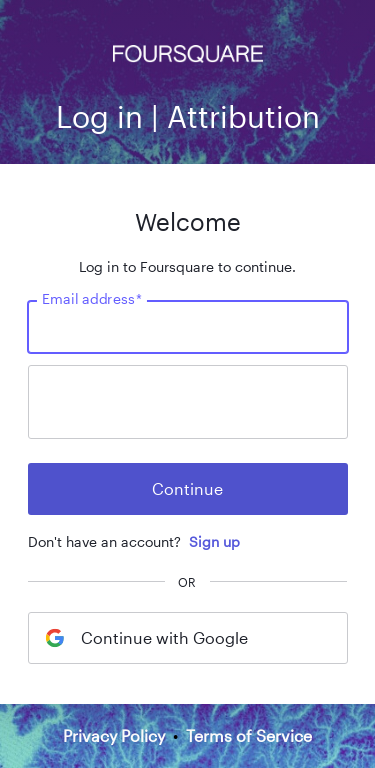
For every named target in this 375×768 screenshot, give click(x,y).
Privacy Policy (114, 735)
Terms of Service (249, 735)
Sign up (214, 541)
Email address (91, 299)
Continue (187, 488)
